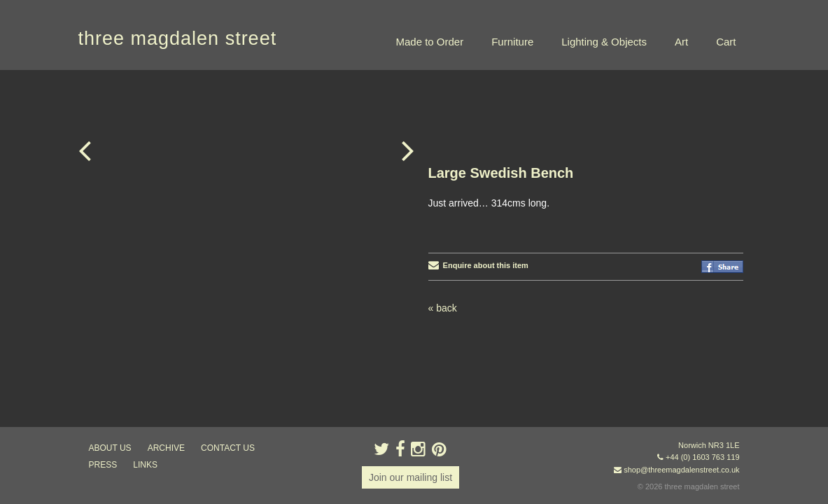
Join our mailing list (411, 477)
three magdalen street (178, 38)
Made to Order (429, 42)
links (145, 465)
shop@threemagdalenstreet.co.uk (681, 470)
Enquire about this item (478, 195)
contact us (228, 448)
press (103, 465)
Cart (726, 42)
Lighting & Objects (604, 42)
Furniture (512, 42)
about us (110, 448)
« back (443, 238)
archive (166, 448)
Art (681, 42)
